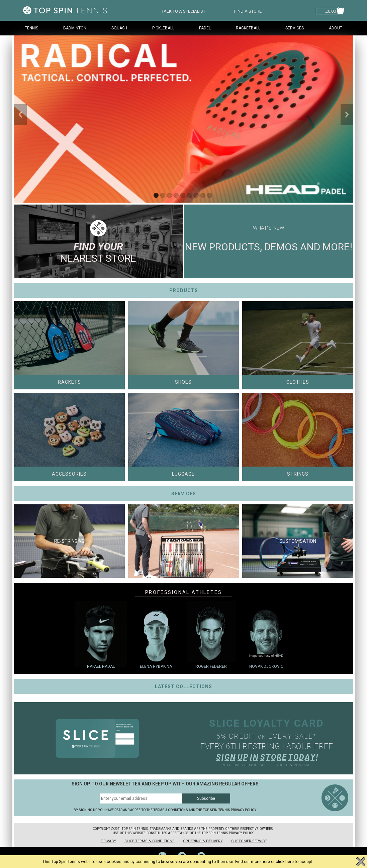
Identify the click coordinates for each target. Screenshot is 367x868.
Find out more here (253, 862)
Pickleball (163, 28)
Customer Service (249, 841)
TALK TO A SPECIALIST (183, 11)
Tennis (31, 28)
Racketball (248, 28)
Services (295, 28)
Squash (119, 28)
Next (347, 114)
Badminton (75, 28)
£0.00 (331, 11)
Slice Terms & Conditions (150, 841)
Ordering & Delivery (203, 841)
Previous (20, 114)
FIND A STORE (248, 11)
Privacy (108, 841)
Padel (205, 28)
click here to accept (294, 862)
